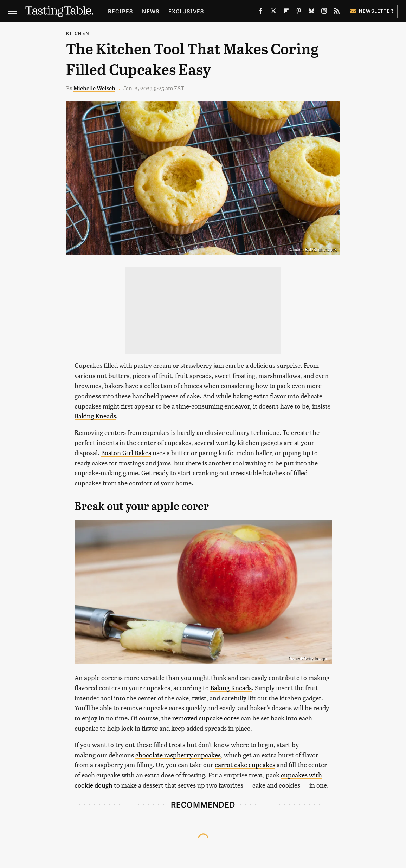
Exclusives (186, 11)
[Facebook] (261, 12)
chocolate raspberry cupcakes (178, 755)
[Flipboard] (286, 12)
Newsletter (372, 11)
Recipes (120, 11)
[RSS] (337, 12)
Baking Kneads (95, 416)
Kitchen (78, 33)
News (151, 11)
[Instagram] (324, 12)
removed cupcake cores (206, 718)
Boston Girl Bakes (126, 453)
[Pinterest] (299, 12)
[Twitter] (273, 12)
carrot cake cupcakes (245, 765)
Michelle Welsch (94, 88)
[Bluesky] (311, 12)
